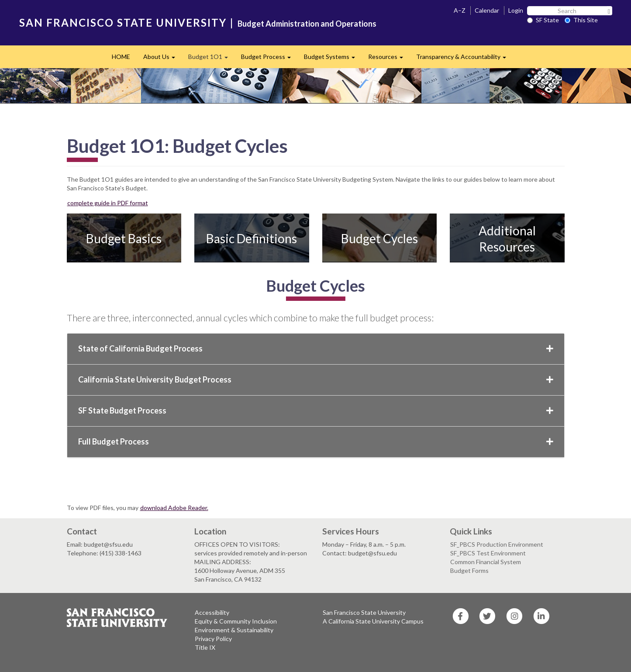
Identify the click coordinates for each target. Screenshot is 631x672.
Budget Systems (333, 59)
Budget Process (269, 59)
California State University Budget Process (316, 379)
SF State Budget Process (316, 410)
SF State (543, 20)
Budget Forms (469, 570)
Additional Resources (507, 238)
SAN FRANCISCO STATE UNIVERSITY (123, 22)
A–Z (460, 10)
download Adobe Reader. (174, 508)
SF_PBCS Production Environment (497, 544)
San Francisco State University (364, 612)
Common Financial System (486, 562)
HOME (121, 57)
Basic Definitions (252, 238)
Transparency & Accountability (464, 59)
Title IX (205, 647)
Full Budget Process (316, 441)
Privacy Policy (213, 639)
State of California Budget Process (316, 348)
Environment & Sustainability (234, 630)
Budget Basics (124, 238)
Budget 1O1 (211, 59)
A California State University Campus (373, 621)
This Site (581, 20)
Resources (389, 59)
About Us (162, 59)
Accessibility (212, 612)
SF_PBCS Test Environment (488, 553)
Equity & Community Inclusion (236, 621)
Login (516, 10)
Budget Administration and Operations (307, 24)
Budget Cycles (379, 238)
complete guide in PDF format (108, 203)
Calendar (487, 10)
